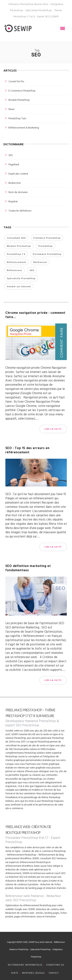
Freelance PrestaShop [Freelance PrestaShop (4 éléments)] (47, 238)
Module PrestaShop (19, 100)
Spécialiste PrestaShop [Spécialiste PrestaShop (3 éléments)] (21, 278)
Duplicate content (18, 174)
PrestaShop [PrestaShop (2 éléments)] (46, 246)
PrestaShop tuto (17, 118)
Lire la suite (53, 429)
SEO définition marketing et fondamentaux (28, 568)
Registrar (13, 201)
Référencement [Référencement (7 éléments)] (16, 262)
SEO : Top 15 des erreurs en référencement (27, 450)
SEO (11, 155)
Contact (54, 973)
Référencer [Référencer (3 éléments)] (40, 262)
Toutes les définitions (20, 211)
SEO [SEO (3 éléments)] (32, 270)
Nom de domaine (18, 192)
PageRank (14, 164)
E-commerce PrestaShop (22, 91)
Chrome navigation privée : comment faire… (35, 315)
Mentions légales (33, 973)
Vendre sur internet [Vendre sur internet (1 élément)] (19, 286)
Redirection (15, 183)
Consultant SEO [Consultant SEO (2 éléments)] (16, 238)
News (11, 109)
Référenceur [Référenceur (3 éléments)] (14, 270)
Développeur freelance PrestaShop (31, 721)
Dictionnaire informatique (25, 965)
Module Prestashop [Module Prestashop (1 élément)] (19, 246)
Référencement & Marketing (24, 128)
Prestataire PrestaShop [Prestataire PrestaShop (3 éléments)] (47, 254)
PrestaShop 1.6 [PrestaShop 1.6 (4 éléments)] (16, 254)
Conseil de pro (16, 81)
